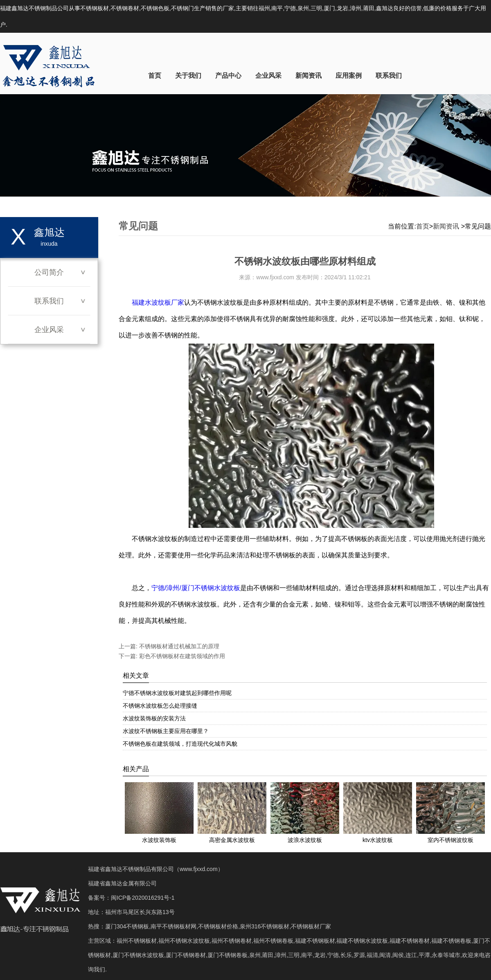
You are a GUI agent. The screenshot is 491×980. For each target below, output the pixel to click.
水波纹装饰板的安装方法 (154, 718)
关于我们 (188, 76)
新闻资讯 (309, 76)
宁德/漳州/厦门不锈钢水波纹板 (196, 588)
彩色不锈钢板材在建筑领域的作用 (181, 656)
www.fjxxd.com (275, 277)
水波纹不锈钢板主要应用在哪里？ (166, 731)
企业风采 (268, 76)
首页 (155, 76)
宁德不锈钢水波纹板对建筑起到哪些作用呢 (177, 693)
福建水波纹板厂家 (158, 302)
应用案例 (349, 76)
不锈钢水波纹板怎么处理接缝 (160, 706)
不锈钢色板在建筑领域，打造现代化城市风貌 (180, 744)
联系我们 (389, 76)
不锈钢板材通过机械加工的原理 (178, 646)
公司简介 (49, 272)
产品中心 (228, 76)
